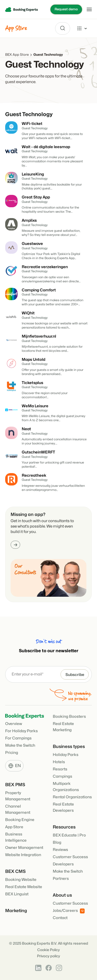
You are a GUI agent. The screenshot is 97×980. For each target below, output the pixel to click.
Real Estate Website (24, 887)
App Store (14, 827)
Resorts (60, 769)
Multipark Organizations (66, 787)
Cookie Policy (48, 950)
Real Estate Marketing (63, 727)
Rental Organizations (72, 797)
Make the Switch (20, 746)
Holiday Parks (66, 755)
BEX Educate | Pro (69, 835)
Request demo (66, 9)
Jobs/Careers (69, 911)
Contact (60, 918)
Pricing (12, 753)
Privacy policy (48, 956)
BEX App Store (17, 55)
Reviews (60, 850)
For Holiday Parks (21, 731)
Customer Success (70, 857)
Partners (61, 879)
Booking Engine (20, 820)
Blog (57, 843)
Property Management (18, 796)
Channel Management (18, 810)
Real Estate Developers (63, 807)
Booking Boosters (69, 717)
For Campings (18, 738)
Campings (62, 776)
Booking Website (21, 880)
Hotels (59, 762)
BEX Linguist (17, 894)
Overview (14, 724)
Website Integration (23, 855)
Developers (63, 864)
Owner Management (24, 848)
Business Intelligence (16, 837)
